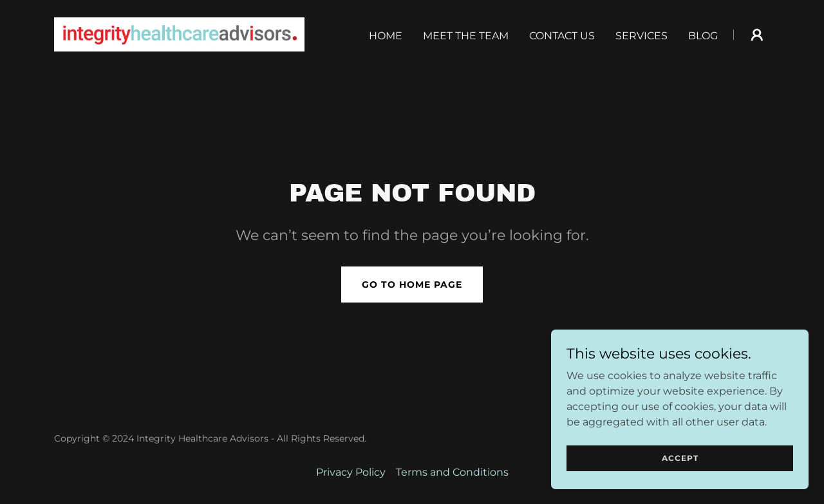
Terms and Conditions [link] (452, 472)
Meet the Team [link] (466, 36)
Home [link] (386, 36)
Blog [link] (703, 36)
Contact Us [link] (562, 36)
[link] (179, 34)
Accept (680, 458)
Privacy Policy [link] (351, 472)
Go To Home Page (412, 285)
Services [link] (641, 36)
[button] (757, 35)
